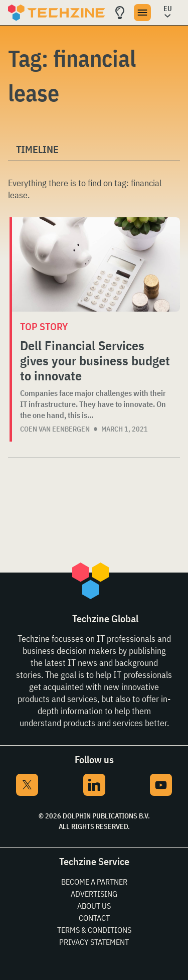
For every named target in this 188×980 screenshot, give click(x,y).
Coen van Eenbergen (55, 429)
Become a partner (94, 882)
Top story (44, 326)
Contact (94, 918)
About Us (94, 906)
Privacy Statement (94, 942)
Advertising (94, 894)
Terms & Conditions (94, 930)
